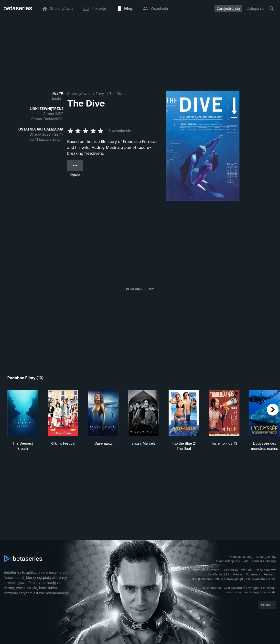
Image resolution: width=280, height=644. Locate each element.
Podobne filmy (140, 289)
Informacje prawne (206, 570)
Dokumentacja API (227, 561)
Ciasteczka (230, 570)
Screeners (253, 574)
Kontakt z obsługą (264, 561)
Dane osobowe (266, 570)
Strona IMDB (53, 114)
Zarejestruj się (228, 8)
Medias (238, 574)
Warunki (247, 570)
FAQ (245, 561)
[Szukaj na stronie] (272, 9)
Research (270, 574)
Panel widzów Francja (261, 579)
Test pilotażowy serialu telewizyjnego (217, 579)
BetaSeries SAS (218, 574)
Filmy (100, 94)
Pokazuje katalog (241, 557)
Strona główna (79, 94)
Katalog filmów (266, 557)
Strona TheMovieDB (47, 119)
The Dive (116, 94)
